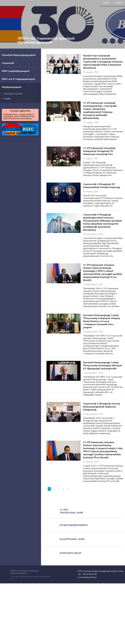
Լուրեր (7, 98)
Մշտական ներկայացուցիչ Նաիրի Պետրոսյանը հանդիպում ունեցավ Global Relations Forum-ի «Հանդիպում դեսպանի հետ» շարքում (101, 321)
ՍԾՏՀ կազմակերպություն (16, 71)
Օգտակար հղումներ (14, 93)
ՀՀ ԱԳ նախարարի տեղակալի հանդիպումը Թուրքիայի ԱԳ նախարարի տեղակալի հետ (99, 151)
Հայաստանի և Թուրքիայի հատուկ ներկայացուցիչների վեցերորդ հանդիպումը (102, 407)
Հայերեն (119, 2)
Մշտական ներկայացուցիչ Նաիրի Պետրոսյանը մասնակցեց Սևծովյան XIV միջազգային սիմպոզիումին (102, 365)
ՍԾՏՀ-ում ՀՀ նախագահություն (18, 79)
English (106, 2)
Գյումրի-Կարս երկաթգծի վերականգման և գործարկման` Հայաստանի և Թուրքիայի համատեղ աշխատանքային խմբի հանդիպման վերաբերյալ (103, 62)
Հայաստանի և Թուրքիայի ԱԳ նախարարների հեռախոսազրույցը (102, 186)
